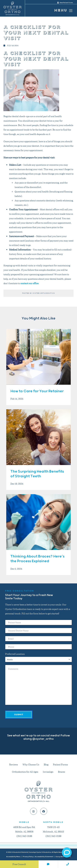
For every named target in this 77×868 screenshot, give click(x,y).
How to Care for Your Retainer (37, 391)
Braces (62, 772)
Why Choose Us (31, 764)
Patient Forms (60, 764)
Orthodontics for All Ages (25, 772)
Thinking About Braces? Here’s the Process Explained (37, 559)
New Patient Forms (65, 3)
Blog (46, 764)
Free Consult (19, 864)
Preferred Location (15, 654)
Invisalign (48, 772)
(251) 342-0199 (53, 836)
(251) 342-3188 (24, 836)
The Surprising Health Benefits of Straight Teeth (37, 474)
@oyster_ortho (43, 739)
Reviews (14, 764)
